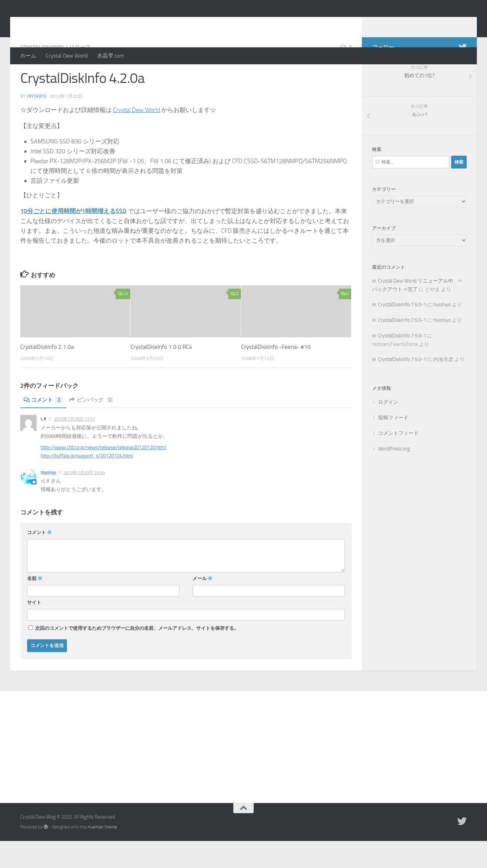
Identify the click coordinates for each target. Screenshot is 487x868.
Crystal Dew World (67, 56)
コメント (43, 427)
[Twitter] (463, 74)
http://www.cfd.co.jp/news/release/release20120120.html (103, 474)
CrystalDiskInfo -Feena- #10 (276, 374)
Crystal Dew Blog (71, 23)
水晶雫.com (110, 56)
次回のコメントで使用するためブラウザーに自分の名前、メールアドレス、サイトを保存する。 (137, 655)
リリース (80, 74)
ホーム (28, 56)
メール (202, 606)
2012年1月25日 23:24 (84, 500)
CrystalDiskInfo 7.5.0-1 (402, 332)
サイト (34, 630)
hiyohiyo (37, 123)
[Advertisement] (243, 769)
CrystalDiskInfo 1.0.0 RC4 (161, 374)
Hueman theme (102, 854)
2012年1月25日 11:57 (74, 446)
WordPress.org (394, 476)
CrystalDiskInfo (42, 74)
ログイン (388, 429)
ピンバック (91, 427)
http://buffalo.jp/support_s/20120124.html (87, 483)
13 (123, 321)
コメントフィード (398, 460)
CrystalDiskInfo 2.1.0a (47, 374)
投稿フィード (393, 445)
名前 (35, 606)
